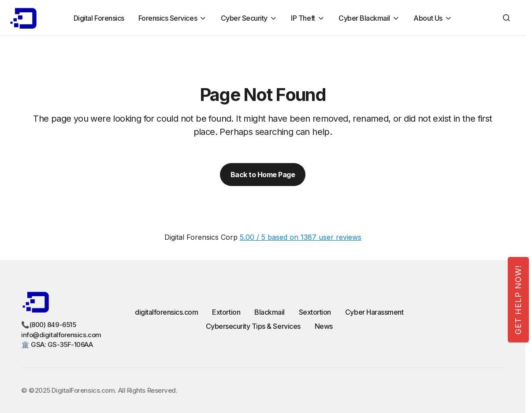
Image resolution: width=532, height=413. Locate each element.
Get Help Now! (518, 300)
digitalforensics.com (166, 312)
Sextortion (315, 312)
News (324, 326)
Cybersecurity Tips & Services (253, 326)
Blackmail (270, 312)
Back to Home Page (263, 175)
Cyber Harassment (374, 312)
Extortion (226, 312)
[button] (506, 18)
